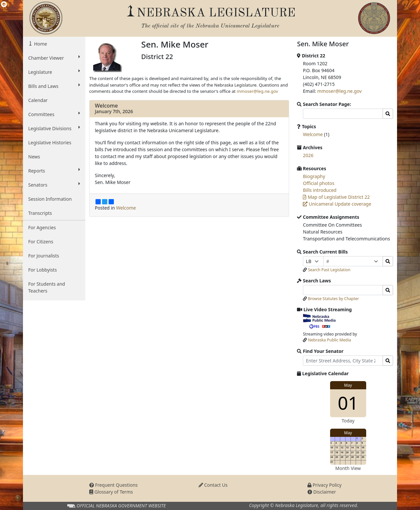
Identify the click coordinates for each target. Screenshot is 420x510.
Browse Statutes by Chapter (333, 299)
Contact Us (213, 485)
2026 (308, 155)
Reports (54, 171)
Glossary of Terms (111, 492)
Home (40, 44)
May (348, 385)
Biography (314, 176)
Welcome (106, 106)
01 (348, 403)
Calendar (38, 100)
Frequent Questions (114, 485)
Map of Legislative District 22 (336, 197)
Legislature (54, 72)
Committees (54, 114)
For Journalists (44, 256)
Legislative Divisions (54, 128)
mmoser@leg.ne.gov (257, 91)
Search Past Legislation (329, 270)
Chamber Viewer (54, 58)
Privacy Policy (325, 485)
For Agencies (42, 227)
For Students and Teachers (47, 287)
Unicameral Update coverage (337, 204)
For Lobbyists (42, 270)
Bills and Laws (54, 86)
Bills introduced (320, 190)
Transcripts (40, 213)
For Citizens (41, 242)
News (34, 157)
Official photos (319, 183)
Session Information (50, 199)
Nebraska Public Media (330, 340)
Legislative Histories (50, 143)
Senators (54, 185)
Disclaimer (322, 492)
